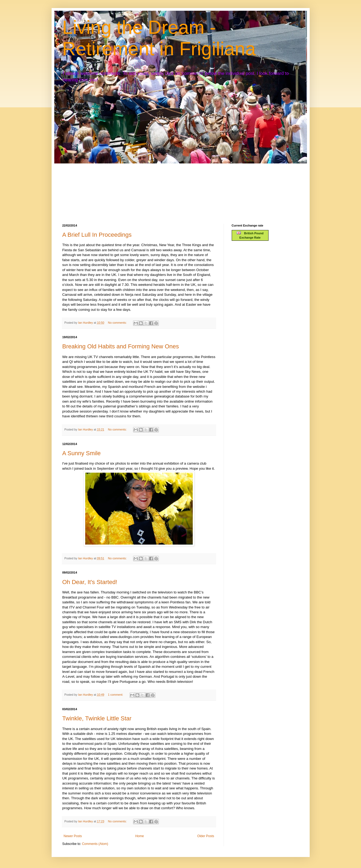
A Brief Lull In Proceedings (97, 235)
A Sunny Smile (82, 453)
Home (140, 836)
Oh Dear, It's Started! (90, 582)
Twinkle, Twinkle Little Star (97, 718)
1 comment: (116, 695)
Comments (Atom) (95, 844)
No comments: (118, 323)
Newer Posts (73, 836)
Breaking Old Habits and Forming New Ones (121, 346)
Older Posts (206, 836)
